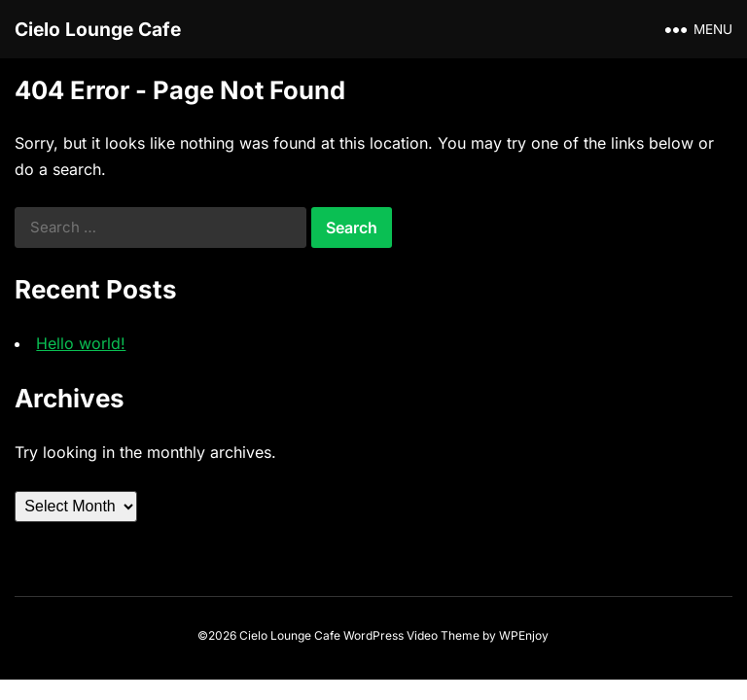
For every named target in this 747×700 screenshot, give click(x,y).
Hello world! (81, 343)
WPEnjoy (524, 635)
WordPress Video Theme (411, 635)
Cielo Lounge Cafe (98, 29)
